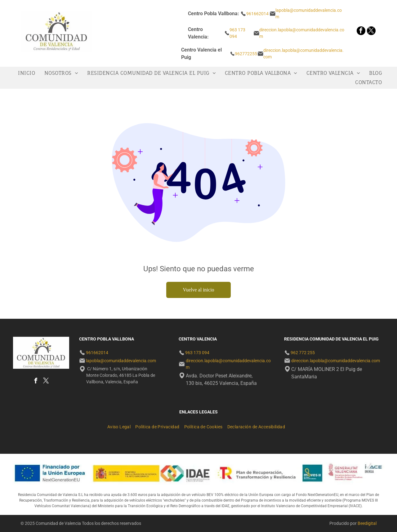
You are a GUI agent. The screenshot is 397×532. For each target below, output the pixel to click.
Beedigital (367, 523)
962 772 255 (303, 353)
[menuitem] (28, 73)
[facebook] (361, 32)
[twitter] (371, 32)
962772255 (246, 54)
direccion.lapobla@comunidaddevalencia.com (336, 361)
